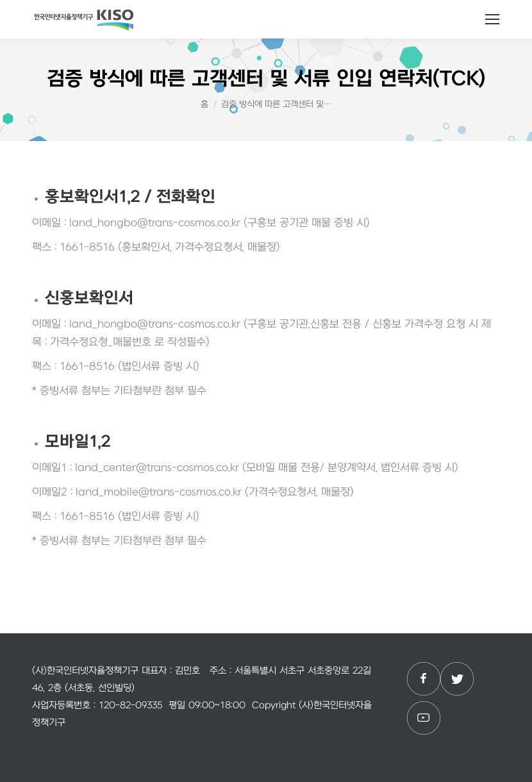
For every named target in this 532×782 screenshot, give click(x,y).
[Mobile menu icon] (492, 19)
